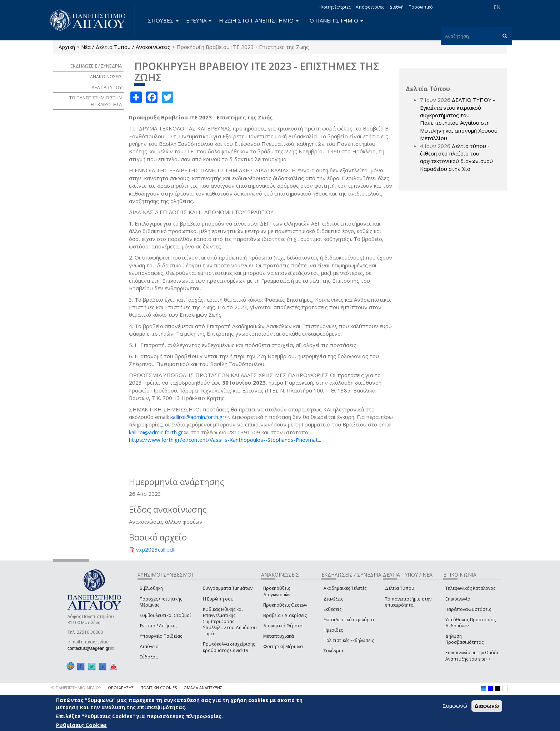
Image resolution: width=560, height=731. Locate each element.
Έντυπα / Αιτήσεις (158, 626)
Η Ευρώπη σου (218, 599)
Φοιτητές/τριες (335, 7)
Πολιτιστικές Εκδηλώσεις (349, 640)
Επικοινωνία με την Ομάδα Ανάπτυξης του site (472, 656)
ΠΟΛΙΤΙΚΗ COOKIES (159, 688)
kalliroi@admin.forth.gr (200, 417)
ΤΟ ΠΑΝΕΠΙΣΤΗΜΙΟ (335, 20)
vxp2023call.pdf (155, 549)
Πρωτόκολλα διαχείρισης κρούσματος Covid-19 (229, 647)
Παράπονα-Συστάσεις (468, 609)
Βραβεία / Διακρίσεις (285, 615)
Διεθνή (396, 7)
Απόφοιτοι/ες (370, 7)
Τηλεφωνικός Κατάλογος (470, 588)
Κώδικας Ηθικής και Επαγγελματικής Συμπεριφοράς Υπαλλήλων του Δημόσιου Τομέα (230, 622)
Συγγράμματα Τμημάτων (228, 588)
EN (497, 7)
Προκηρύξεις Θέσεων (285, 605)
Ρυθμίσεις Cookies (81, 725)
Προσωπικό (421, 7)
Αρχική (67, 47)
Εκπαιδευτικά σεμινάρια (349, 620)
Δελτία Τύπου (400, 588)
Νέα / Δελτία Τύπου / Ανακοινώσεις (126, 47)
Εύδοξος (149, 657)
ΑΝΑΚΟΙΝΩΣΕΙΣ (106, 76)
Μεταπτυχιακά (279, 636)
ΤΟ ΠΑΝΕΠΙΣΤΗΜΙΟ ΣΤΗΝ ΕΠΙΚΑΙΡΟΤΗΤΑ (96, 101)
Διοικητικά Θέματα (283, 626)
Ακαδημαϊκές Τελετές (345, 588)
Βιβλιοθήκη (151, 588)
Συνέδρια (333, 651)
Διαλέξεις (333, 599)
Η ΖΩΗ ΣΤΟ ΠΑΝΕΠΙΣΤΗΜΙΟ (259, 20)
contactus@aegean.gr (91, 648)
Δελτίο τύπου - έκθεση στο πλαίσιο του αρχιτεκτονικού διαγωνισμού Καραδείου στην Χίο (456, 157)
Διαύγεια (149, 646)
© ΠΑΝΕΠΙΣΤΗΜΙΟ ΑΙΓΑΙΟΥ (76, 688)
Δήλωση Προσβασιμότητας (464, 639)
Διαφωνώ (487, 706)
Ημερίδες (333, 630)
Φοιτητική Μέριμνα (283, 646)
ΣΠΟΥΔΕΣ (163, 20)
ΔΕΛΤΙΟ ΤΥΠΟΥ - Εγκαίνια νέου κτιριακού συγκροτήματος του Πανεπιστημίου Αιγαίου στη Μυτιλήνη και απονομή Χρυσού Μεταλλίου (459, 119)
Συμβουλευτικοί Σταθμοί (165, 615)
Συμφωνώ (455, 706)
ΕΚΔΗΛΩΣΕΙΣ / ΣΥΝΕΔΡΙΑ (96, 66)
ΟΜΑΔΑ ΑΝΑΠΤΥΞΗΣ (203, 688)
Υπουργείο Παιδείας (161, 636)
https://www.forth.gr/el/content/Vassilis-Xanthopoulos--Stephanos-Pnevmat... (225, 440)
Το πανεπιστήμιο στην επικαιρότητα (408, 602)
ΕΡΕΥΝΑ (199, 20)
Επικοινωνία (458, 599)
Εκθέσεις (332, 609)
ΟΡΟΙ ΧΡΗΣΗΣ (121, 688)
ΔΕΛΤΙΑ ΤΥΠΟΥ (107, 87)
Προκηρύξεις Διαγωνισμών (277, 591)
